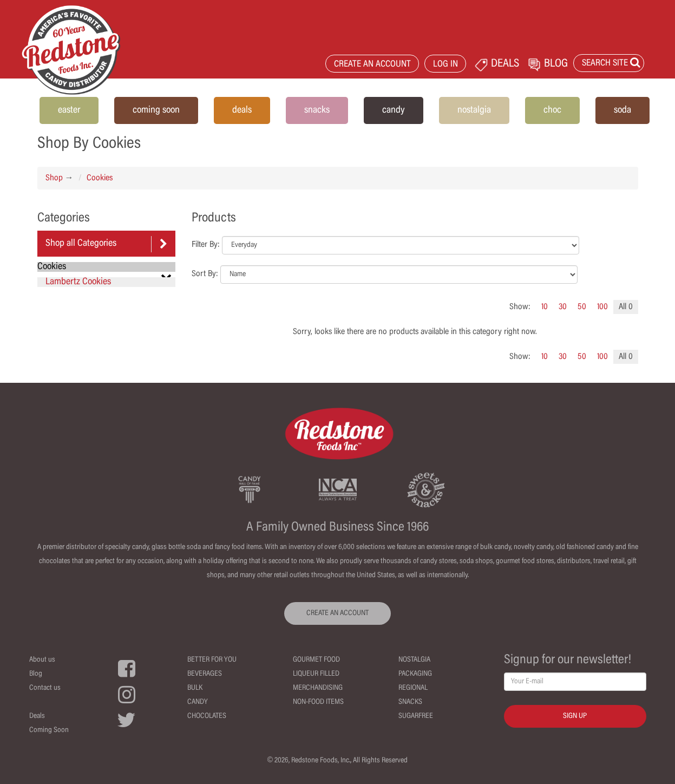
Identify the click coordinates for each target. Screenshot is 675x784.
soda (622, 110)
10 (545, 307)
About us (42, 660)
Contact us (45, 688)
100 (602, 307)
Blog (36, 674)
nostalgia (474, 110)
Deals (37, 716)
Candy (198, 702)
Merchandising (318, 688)
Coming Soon (49, 730)
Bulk (195, 688)
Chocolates (207, 716)
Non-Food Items (318, 702)
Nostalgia (414, 660)
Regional (413, 688)
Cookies (100, 178)
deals (242, 110)
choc (552, 110)
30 (563, 307)
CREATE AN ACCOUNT (372, 65)
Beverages (205, 674)
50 (582, 307)
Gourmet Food (316, 660)
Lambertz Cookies (78, 282)
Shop (54, 178)
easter (69, 110)
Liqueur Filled (316, 674)
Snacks (410, 702)
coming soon (156, 110)
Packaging (415, 674)
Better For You (212, 660)
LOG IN (445, 65)
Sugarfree (416, 716)
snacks (317, 110)
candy (394, 110)
